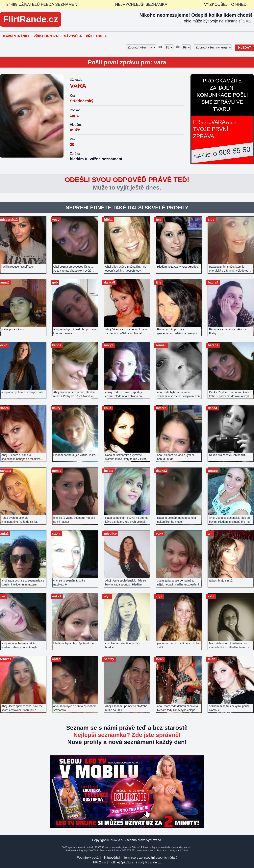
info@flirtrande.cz (149, 862)
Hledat (244, 48)
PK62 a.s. (100, 862)
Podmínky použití (89, 858)
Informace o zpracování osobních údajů (149, 858)
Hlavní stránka (16, 36)
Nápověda (73, 36)
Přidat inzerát (47, 36)
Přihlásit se (97, 36)
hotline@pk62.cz (121, 862)
